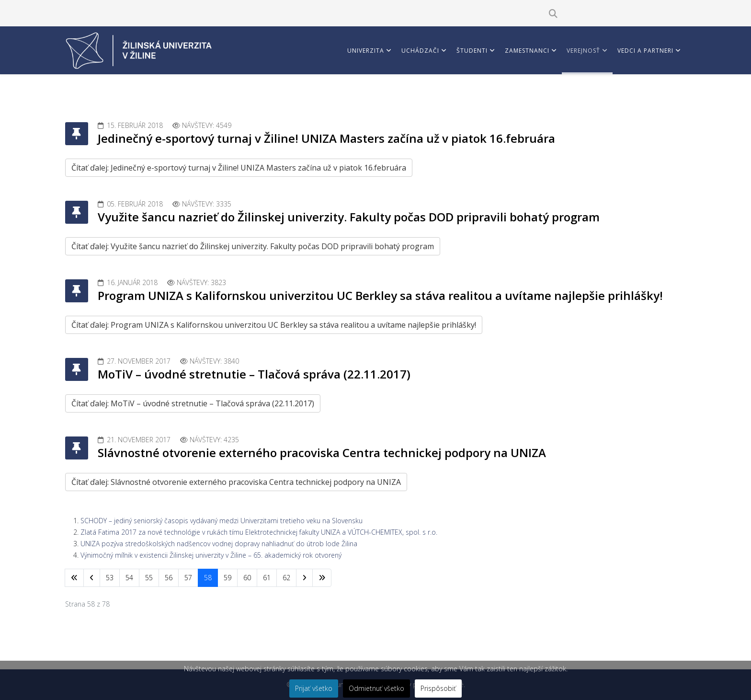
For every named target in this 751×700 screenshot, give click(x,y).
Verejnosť (583, 51)
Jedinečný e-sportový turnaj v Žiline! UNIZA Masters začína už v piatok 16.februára (326, 138)
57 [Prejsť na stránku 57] (188, 578)
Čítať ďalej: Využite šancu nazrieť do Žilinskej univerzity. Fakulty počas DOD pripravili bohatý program (253, 246)
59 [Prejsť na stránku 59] (228, 578)
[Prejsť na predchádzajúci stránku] (92, 578)
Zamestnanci (527, 51)
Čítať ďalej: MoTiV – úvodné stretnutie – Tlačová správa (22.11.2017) (193, 403)
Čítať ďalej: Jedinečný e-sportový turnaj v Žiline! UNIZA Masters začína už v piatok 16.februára (239, 168)
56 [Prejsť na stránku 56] (169, 578)
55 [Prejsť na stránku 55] (149, 578)
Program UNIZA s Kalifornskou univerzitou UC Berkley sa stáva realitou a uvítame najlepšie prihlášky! (380, 295)
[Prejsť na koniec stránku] (322, 578)
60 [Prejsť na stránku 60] (247, 578)
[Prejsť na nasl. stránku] (304, 578)
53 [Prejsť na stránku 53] (110, 578)
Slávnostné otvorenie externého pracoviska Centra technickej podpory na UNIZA (322, 453)
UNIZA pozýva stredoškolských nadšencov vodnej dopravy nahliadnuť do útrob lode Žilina (219, 544)
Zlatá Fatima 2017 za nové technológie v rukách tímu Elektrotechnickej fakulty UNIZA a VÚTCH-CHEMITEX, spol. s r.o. (259, 532)
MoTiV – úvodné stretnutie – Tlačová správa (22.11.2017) (254, 374)
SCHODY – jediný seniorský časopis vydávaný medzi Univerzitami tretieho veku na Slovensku (222, 521)
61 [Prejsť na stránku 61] (267, 578)
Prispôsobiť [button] (438, 688)
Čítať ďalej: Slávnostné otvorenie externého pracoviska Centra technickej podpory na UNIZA (236, 482)
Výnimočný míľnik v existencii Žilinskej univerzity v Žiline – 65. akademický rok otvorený (211, 555)
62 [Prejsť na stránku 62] (286, 578)
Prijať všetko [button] (314, 688)
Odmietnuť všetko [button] (376, 688)
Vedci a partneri (645, 51)
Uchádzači (420, 51)
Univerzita (366, 51)
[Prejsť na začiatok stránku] (74, 578)
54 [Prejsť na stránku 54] (129, 578)
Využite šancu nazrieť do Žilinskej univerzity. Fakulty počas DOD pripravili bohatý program (349, 217)
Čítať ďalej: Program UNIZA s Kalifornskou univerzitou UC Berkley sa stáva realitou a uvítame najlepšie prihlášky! (274, 325)
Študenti (472, 51)
